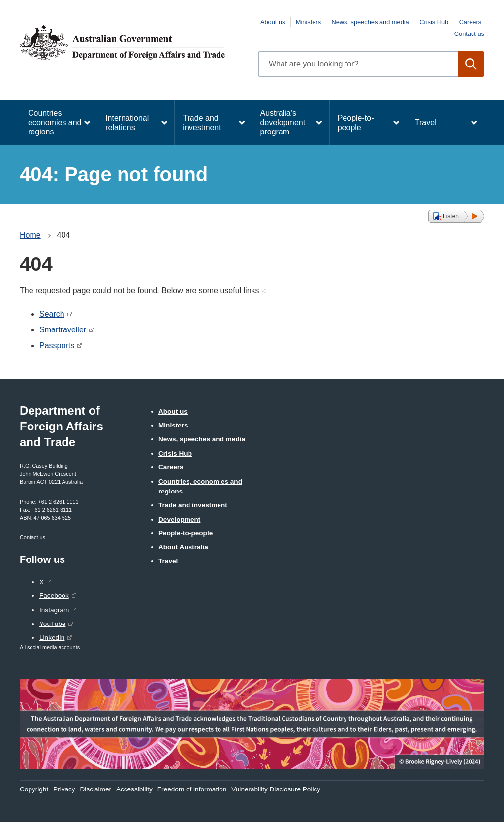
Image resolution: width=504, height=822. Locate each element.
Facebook (54, 596)
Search (52, 314)
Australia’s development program (283, 122)
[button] (456, 216)
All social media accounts (50, 647)
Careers (471, 22)
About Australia (183, 547)
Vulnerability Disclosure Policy (276, 789)
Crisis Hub (434, 22)
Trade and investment (202, 123)
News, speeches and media (370, 22)
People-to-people (356, 123)
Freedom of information (192, 789)
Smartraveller (63, 330)
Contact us (469, 34)
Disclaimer (96, 789)
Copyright (34, 789)
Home (30, 235)
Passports (57, 345)
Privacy (64, 789)
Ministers (308, 22)
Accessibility (134, 789)
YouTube (52, 624)
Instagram (54, 610)
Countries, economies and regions (55, 122)
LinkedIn (52, 638)
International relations (127, 123)
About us (273, 22)
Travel (426, 122)
